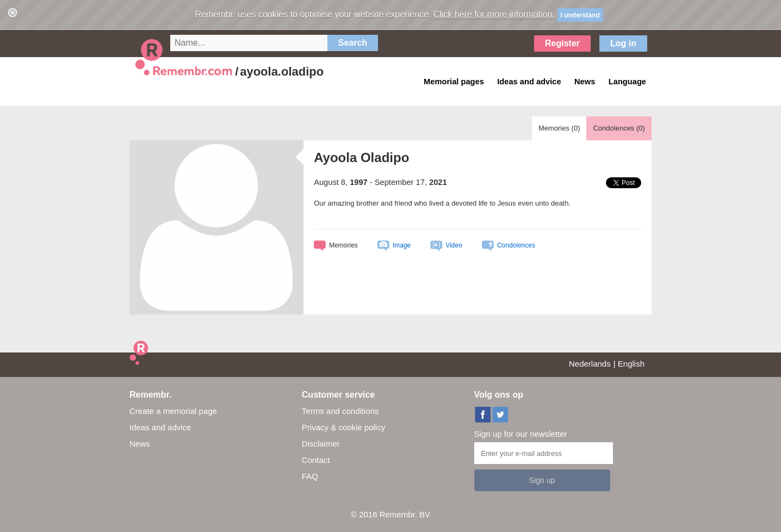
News (140, 444)
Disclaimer (321, 444)
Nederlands (590, 364)
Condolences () (619, 128)
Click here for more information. (494, 14)
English (631, 364)
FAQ (310, 476)
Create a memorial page (173, 411)
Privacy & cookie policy (343, 427)
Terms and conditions (340, 411)
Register (562, 43)
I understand (580, 15)
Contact (316, 460)
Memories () (559, 128)
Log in (623, 43)
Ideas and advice (160, 427)
